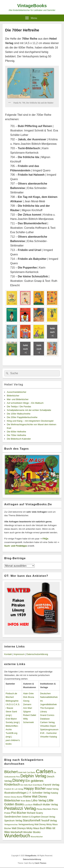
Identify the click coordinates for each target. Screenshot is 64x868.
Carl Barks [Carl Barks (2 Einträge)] (31, 772)
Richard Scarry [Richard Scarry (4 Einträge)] (35, 813)
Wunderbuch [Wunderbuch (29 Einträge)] (17, 836)
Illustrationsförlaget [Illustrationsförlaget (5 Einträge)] (15, 793)
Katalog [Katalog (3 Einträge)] (54, 793)
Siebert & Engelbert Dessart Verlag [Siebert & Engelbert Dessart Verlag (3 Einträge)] (38, 817)
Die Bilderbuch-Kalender (19, 439)
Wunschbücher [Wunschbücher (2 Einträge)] (37, 837)
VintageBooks (32, 6)
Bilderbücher (13, 396)
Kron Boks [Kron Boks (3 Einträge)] (26, 801)
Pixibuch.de (11, 693)
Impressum (19, 654)
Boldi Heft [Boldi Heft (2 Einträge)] (22, 772)
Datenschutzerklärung (37, 654)
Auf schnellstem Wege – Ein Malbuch (25, 403)
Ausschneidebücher (17, 392)
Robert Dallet (30, 715)
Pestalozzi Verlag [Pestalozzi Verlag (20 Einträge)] (20, 808)
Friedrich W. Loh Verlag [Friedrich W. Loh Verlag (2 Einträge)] (14, 789)
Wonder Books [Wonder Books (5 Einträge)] (32, 832)
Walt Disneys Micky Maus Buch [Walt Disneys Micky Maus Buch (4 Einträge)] (28, 828)
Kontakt (8, 654)
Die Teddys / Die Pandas (19, 407)
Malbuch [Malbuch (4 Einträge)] (38, 805)
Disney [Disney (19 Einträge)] (19, 780)
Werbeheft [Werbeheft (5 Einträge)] (16, 832)
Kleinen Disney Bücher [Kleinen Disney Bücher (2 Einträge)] (13, 797)
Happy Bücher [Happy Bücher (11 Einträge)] (35, 788)
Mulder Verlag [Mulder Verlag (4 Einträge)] (50, 805)
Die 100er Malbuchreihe (19, 414)
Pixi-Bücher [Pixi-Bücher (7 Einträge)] (19, 813)
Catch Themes (40, 863)
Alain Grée (28, 693)
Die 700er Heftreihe (16, 435)
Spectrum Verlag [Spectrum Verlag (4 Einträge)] (13, 821)
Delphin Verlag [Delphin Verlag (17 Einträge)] (33, 776)
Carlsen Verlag (47, 722)
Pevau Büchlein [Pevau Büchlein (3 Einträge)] (44, 809)
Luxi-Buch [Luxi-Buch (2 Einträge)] (28, 805)
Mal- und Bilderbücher (18, 399)
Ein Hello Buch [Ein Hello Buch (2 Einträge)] (27, 785)
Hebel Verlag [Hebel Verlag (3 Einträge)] (53, 789)
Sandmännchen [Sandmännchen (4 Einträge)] (13, 817)
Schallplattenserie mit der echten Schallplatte (29, 410)
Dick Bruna (29, 697)
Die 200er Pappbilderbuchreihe (22, 417)
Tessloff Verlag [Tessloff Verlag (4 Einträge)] (49, 821)
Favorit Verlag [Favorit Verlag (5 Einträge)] (51, 785)
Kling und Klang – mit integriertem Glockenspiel (30, 421)
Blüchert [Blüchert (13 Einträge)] (11, 772)
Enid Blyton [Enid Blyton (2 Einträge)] (38, 785)
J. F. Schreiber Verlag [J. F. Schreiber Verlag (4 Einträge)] (39, 793)
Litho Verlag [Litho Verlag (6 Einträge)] (39, 800)
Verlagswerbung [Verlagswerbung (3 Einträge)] (26, 824)
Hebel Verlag (14, 384)
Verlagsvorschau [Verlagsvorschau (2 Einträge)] (11, 824)
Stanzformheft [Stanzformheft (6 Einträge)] (32, 820)
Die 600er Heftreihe (16, 432)
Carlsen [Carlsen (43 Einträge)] (44, 771)
